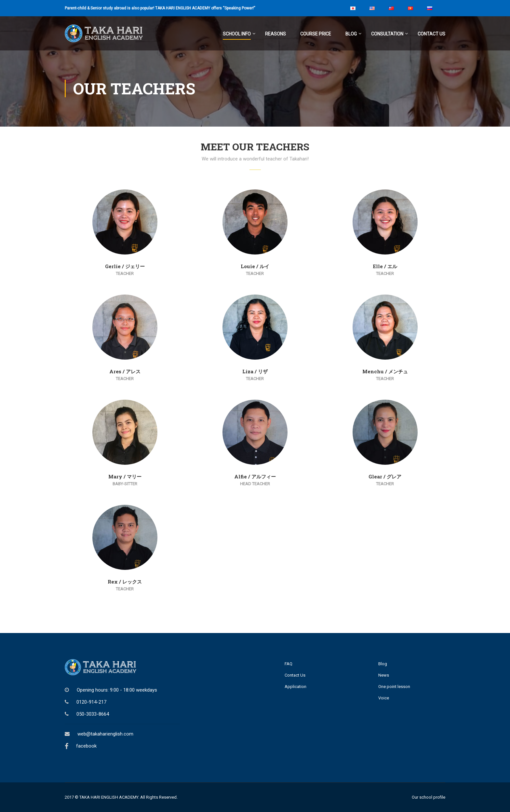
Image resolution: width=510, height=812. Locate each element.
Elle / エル (385, 266)
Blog (351, 34)
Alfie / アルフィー (255, 476)
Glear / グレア (385, 476)
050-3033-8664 (93, 714)
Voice (384, 698)
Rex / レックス (125, 582)
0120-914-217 (91, 702)
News (384, 675)
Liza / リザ (255, 371)
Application (295, 687)
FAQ (289, 664)
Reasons (275, 34)
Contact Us (431, 34)
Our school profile (429, 797)
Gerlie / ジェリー (125, 266)
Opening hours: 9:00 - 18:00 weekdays (117, 690)
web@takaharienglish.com (105, 734)
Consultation (387, 34)
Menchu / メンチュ (385, 371)
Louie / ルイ (255, 266)
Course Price (316, 34)
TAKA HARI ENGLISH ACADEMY (109, 797)
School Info (237, 34)
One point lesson (394, 687)
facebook (86, 746)
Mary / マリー (125, 476)
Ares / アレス (125, 371)
